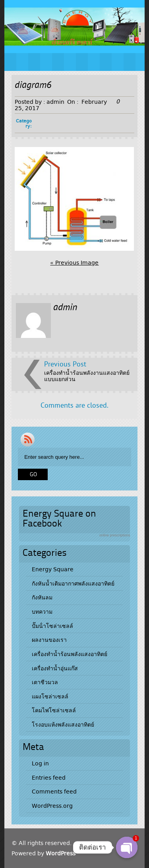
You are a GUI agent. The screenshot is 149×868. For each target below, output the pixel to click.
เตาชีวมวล (45, 682)
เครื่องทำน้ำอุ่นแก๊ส (55, 668)
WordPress (61, 853)
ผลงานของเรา (49, 640)
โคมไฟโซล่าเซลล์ (54, 710)
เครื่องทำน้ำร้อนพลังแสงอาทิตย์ (70, 654)
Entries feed (49, 778)
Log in (40, 763)
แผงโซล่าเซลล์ (50, 696)
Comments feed (54, 792)
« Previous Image (74, 263)
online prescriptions (115, 535)
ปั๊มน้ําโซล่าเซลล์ (52, 626)
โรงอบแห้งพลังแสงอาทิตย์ (63, 725)
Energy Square (53, 569)
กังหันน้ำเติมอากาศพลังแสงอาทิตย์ (73, 584)
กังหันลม (42, 597)
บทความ (42, 612)
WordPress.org (52, 806)
